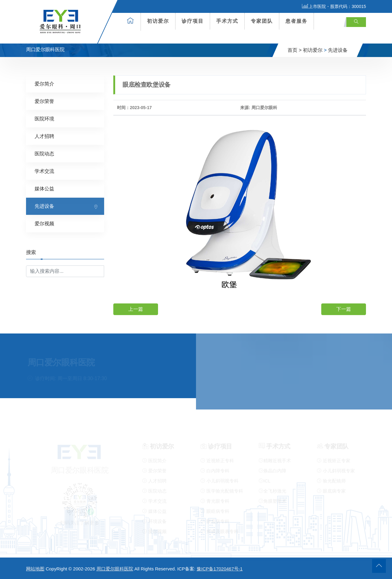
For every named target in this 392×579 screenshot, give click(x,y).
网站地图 (35, 569)
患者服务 (296, 21)
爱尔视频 (44, 223)
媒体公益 (44, 188)
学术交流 (44, 171)
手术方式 (227, 21)
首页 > (295, 50)
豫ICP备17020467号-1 (220, 569)
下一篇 (344, 309)
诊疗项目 (193, 21)
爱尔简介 (44, 84)
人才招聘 (44, 136)
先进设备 (338, 50)
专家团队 (262, 21)
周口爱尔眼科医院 (115, 569)
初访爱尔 (158, 21)
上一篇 (136, 309)
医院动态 (44, 153)
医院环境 (44, 118)
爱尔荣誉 (44, 101)
